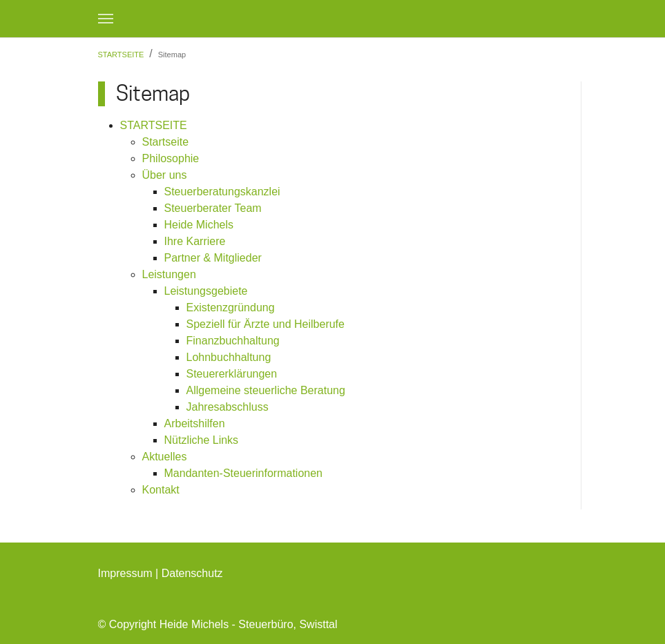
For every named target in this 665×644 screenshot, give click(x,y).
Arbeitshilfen (195, 423)
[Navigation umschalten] (106, 19)
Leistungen (169, 274)
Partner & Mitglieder (213, 258)
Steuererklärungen (232, 374)
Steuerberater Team (213, 208)
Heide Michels (199, 225)
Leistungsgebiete (206, 291)
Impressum (125, 573)
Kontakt (161, 490)
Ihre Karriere (195, 241)
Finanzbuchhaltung (233, 341)
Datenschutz (192, 573)
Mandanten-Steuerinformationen (243, 473)
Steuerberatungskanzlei (222, 192)
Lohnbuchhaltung (229, 357)
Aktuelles (165, 457)
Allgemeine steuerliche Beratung (266, 390)
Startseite (166, 142)
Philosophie (171, 158)
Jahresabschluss (228, 407)
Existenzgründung (231, 308)
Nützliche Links (202, 440)
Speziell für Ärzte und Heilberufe (266, 324)
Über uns (165, 175)
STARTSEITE (154, 125)
